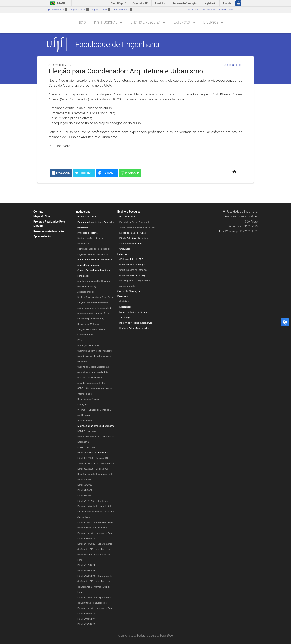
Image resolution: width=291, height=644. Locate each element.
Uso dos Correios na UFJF (90, 378)
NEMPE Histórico (86, 447)
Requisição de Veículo (88, 399)
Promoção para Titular (89, 345)
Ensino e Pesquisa (146, 23)
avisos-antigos (232, 65)
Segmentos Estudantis (131, 244)
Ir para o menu (80, 10)
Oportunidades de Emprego (133, 275)
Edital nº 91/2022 (86, 619)
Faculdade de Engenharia (117, 44)
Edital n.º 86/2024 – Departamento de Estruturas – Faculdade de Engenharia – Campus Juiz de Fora (95, 528)
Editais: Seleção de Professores (93, 453)
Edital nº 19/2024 (86, 565)
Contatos (124, 301)
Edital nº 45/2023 (86, 571)
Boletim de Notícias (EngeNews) (136, 323)
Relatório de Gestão (87, 217)
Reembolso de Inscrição (49, 231)
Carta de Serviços (129, 291)
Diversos (211, 23)
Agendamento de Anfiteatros (92, 383)
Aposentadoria (85, 421)
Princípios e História (88, 233)
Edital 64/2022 (85, 490)
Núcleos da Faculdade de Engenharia (96, 426)
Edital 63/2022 (85, 485)
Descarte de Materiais (88, 324)
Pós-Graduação (127, 217)
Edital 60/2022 (85, 480)
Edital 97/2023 (85, 496)
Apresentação (42, 236)
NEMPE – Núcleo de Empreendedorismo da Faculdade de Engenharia (96, 437)
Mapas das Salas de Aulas (133, 233)
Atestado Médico (86, 292)
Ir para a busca (101, 10)
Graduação (125, 249)
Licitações (83, 405)
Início (81, 23)
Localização (125, 307)
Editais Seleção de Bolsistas (134, 238)
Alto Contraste (209, 10)
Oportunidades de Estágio (132, 265)
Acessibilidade (226, 10)
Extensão (182, 23)
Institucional (105, 23)
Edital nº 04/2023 (86, 538)
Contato (38, 212)
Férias (80, 340)
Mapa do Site (192, 10)
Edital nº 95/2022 (86, 624)
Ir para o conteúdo (57, 10)
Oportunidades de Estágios (133, 270)
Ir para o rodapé (123, 10)
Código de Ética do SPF (131, 259)
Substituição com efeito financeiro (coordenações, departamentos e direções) (95, 356)
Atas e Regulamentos (88, 265)
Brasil (57, 3)
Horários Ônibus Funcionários (134, 328)
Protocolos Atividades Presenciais (95, 260)
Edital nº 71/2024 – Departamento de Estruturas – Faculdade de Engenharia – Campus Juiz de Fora (95, 603)
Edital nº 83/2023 (86, 614)
